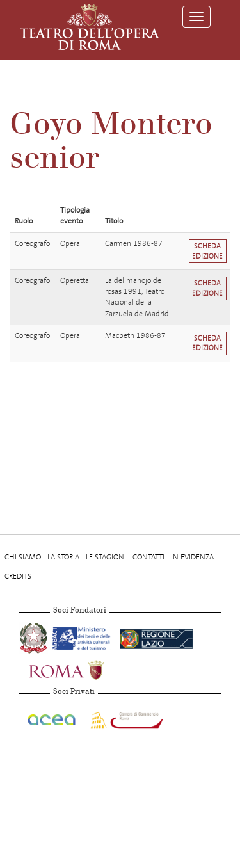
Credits (18, 576)
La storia (63, 557)
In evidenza (192, 557)
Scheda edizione (207, 251)
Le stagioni (106, 557)
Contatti (148, 557)
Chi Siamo (23, 557)
